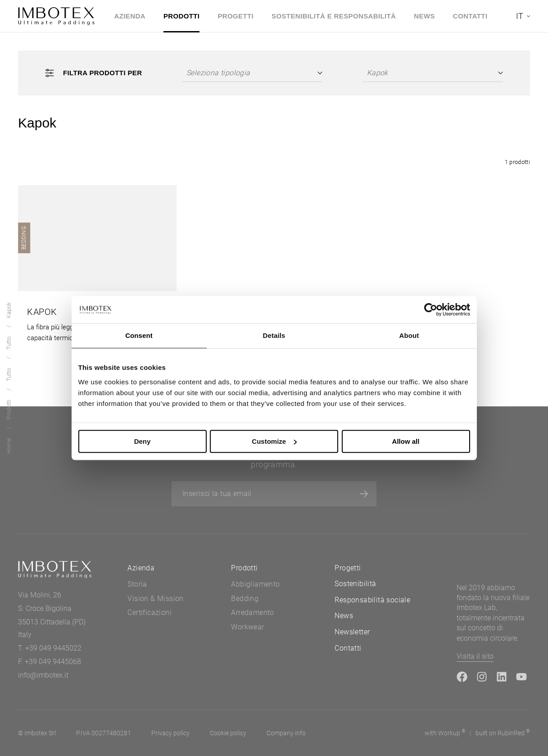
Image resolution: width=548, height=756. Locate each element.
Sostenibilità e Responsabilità (334, 16)
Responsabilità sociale (372, 600)
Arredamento (252, 613)
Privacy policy (170, 733)
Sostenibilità (355, 584)
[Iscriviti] (364, 494)
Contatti (470, 16)
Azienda (130, 16)
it (520, 16)
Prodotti (182, 16)
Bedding (245, 599)
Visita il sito (475, 656)
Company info (286, 733)
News (424, 16)
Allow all (406, 441)
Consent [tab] (139, 335)
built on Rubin (503, 732)
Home (9, 446)
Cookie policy (228, 733)
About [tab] (409, 335)
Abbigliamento (255, 584)
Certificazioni (149, 613)
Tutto (9, 375)
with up (445, 732)
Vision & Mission (155, 599)
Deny (143, 441)
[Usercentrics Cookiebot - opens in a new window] (431, 310)
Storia (137, 584)
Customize (274, 441)
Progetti (236, 16)
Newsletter (352, 632)
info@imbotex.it (43, 675)
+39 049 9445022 (53, 648)
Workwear (247, 627)
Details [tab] (274, 335)
